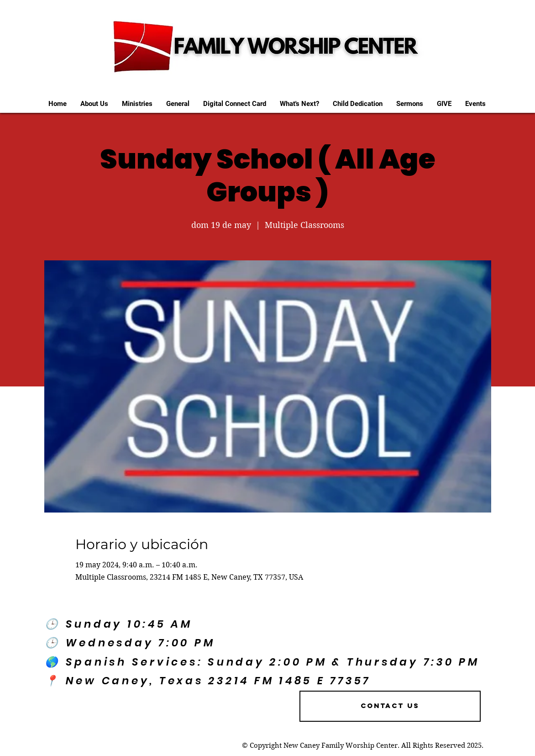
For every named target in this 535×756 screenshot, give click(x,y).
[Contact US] (390, 706)
